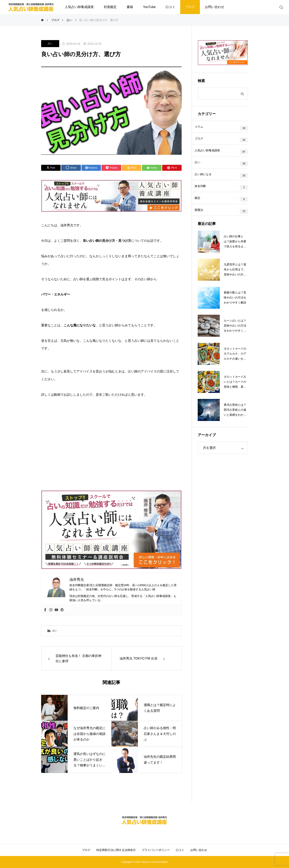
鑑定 (201, 212)
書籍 (130, 7)
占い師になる (206, 184)
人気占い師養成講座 (79, 7)
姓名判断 (204, 198)
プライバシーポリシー (156, 850)
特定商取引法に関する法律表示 (116, 850)
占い (50, 44)
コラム (202, 128)
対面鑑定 (110, 7)
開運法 (202, 226)
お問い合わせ (215, 7)
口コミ (170, 7)
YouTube (149, 7)
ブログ (190, 7)
